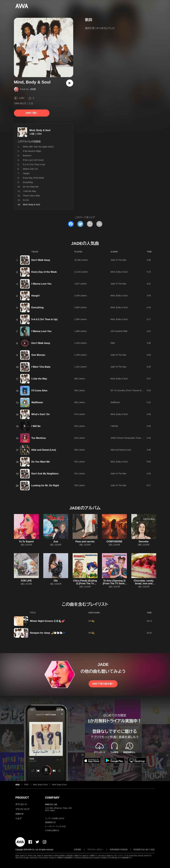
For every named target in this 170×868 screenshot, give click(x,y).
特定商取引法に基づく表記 (144, 850)
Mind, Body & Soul (40, 130)
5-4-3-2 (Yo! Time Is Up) (34, 164)
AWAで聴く (32, 113)
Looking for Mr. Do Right (45, 485)
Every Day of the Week (34, 178)
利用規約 (78, 850)
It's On (26, 200)
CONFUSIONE (114, 542)
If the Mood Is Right (32, 151)
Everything (28, 182)
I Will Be (36, 426)
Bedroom (27, 156)
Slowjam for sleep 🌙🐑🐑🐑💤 (48, 633)
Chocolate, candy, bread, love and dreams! (144, 583)
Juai (56, 542)
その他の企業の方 (52, 830)
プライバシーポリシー (96, 850)
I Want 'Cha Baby (41, 367)
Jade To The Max (118, 260)
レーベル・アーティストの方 (55, 826)
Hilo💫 (91, 621)
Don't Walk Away (41, 260)
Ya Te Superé (26, 542)
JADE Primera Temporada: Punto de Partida (131, 438)
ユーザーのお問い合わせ (55, 818)
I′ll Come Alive (39, 391)
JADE (33, 89)
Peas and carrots (85, 542)
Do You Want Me (31, 187)
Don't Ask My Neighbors (45, 474)
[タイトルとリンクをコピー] (90, 224)
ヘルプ (18, 818)
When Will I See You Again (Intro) (38, 147)
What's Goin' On (30, 169)
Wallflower (37, 402)
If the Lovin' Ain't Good (33, 160)
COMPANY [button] (52, 798)
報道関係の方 (50, 822)
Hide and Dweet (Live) (44, 450)
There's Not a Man (31, 196)
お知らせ (19, 814)
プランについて (23, 809)
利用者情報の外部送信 (119, 850)
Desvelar (144, 542)
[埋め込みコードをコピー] (99, 224)
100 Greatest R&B (119, 331)
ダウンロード (21, 804)
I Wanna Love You (41, 284)
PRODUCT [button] (22, 798)
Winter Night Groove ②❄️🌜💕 (47, 621)
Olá (56, 581)
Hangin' (26, 173)
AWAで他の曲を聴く (103, 684)
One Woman (38, 355)
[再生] (70, 83)
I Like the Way (29, 191)
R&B (113, 343)
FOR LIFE (26, 581)
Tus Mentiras (39, 438)
